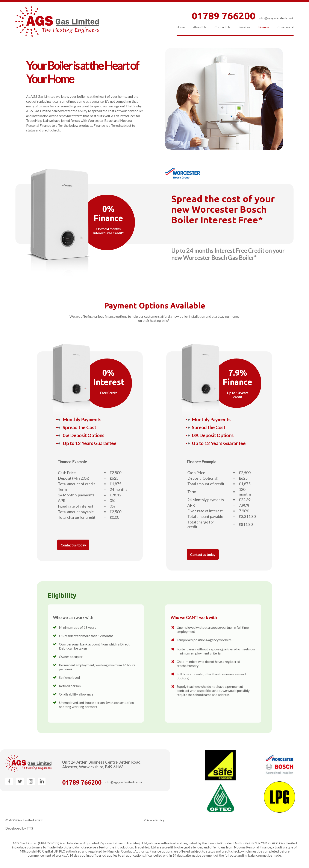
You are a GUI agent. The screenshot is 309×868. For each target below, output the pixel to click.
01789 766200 (82, 782)
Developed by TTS (19, 828)
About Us (200, 27)
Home (181, 27)
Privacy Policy (154, 820)
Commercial (286, 27)
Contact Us (222, 27)
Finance (264, 27)
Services (244, 27)
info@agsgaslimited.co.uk (276, 18)
